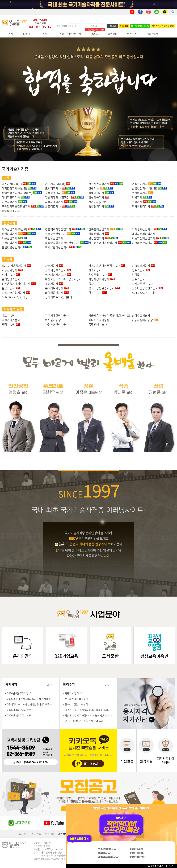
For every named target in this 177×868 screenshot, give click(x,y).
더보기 (50, 685)
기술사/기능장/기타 (70, 34)
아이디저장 (62, 26)
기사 (11, 34)
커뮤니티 (132, 34)
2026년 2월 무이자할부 (19, 715)
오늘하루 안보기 (156, 866)
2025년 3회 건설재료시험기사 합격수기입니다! (89, 710)
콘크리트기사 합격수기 (76, 699)
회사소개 (24, 834)
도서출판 (112, 34)
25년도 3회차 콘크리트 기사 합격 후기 (84, 721)
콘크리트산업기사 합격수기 (79, 704)
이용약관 (50, 834)
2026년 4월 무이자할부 (19, 693)
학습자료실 (153, 34)
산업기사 (28, 34)
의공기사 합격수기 (74, 693)
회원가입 (124, 26)
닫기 (171, 866)
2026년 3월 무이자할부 (19, 710)
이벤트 (94, 34)
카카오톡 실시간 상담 (163, 26)
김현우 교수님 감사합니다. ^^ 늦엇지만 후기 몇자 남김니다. (95, 715)
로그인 (113, 26)
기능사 (46, 34)
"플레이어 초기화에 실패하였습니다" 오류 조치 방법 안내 (36, 704)
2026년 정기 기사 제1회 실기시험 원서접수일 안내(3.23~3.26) (39, 699)
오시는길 (37, 834)
